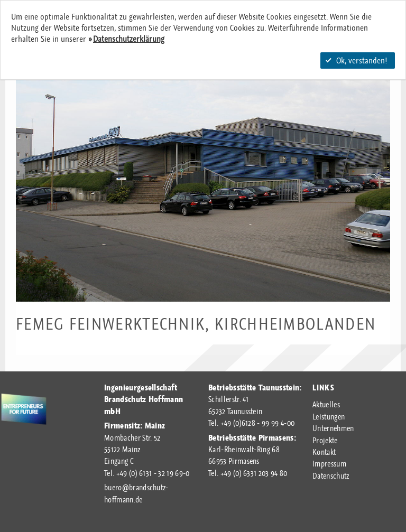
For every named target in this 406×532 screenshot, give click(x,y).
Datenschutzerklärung (129, 39)
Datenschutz (331, 476)
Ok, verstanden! (356, 60)
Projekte (325, 441)
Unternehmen (333, 428)
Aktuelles (326, 405)
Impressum (329, 464)
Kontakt (324, 452)
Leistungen (329, 417)
